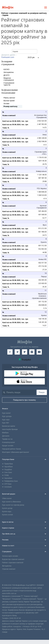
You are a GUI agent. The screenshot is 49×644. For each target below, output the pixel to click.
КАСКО (6, 69)
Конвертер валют (8, 442)
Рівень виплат (9, 98)
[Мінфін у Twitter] (25, 352)
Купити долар (7, 508)
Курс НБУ (6, 423)
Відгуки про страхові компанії (13, 559)
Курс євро (6, 420)
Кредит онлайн (8, 446)
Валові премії (9, 101)
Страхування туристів (9, 84)
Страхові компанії (9, 569)
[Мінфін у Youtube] (39, 352)
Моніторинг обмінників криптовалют (16, 452)
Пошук (42, 392)
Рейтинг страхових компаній (13, 563)
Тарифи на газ (7, 439)
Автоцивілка (9, 72)
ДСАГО (6, 75)
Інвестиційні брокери (10, 429)
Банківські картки (9, 426)
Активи (6, 104)
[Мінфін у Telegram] (17, 352)
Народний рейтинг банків (11, 449)
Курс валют (6, 413)
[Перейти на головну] (8, 8)
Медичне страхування (9, 79)
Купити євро (7, 512)
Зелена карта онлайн (10, 556)
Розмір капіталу (10, 106)
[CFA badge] (8, 579)
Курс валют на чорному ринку (13, 505)
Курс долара (7, 416)
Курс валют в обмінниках (11, 502)
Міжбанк (5, 433)
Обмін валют (7, 498)
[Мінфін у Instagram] (32, 352)
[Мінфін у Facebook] (10, 352)
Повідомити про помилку (25, 400)
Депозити (6, 436)
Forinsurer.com (8, 57)
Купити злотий (7, 515)
